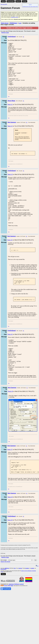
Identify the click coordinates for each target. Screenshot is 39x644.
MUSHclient (14, 23)
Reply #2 (10, 126)
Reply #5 (10, 337)
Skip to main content (4, 4)
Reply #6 (10, 394)
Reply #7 (10, 452)
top (37, 571)
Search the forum (5, 566)
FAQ (37, 6)
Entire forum (5, 23)
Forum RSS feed (8, 590)
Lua (20, 23)
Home (3, 1)
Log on (30, 5)
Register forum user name (28, 6)
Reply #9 (10, 525)
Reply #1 (10, 104)
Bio (23, 37)
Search (18, 1)
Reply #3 (10, 175)
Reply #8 (10, 502)
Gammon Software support (16, 589)
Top (9, 96)
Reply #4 (10, 240)
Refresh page (5, 33)
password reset (15, 17)
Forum (25, 1)
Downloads (11, 1)
